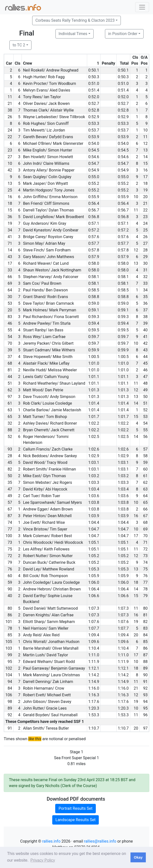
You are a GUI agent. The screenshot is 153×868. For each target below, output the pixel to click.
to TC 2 (19, 45)
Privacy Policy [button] (43, 860)
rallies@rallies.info (100, 841)
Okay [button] (138, 857)
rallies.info (51, 841)
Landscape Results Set (76, 820)
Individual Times (73, 34)
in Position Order (123, 34)
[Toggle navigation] (142, 7)
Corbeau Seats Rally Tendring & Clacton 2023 (75, 20)
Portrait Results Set (75, 808)
